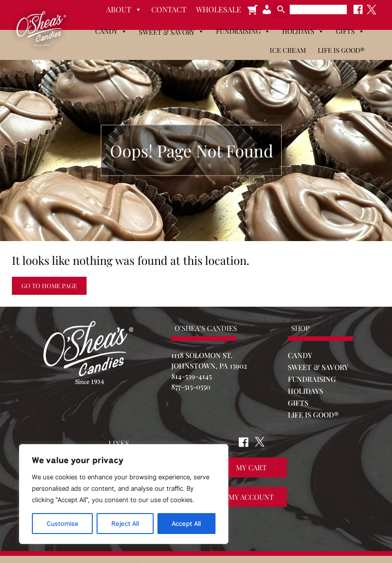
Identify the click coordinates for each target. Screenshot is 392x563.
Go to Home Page (49, 286)
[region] (124, 494)
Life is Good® (341, 50)
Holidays (303, 31)
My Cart (251, 467)
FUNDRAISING (312, 379)
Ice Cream (288, 50)
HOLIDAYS (305, 391)
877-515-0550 (191, 387)
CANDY (300, 355)
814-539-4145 (191, 376)
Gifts (350, 31)
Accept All (186, 524)
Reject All (125, 524)
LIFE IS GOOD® (313, 415)
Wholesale (219, 9)
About (124, 10)
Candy (111, 31)
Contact (169, 9)
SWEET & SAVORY (318, 367)
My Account (251, 497)
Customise (63, 524)
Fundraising (243, 31)
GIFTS (298, 403)
